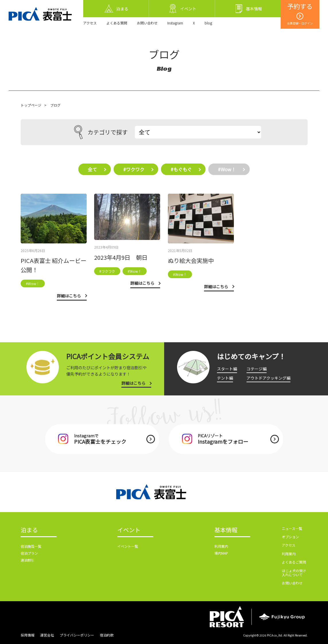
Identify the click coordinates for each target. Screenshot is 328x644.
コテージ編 (257, 369)
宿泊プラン (29, 553)
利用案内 (221, 546)
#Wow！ (227, 169)
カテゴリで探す (101, 132)
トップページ (31, 105)
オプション (290, 537)
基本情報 (226, 530)
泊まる (29, 530)
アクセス (90, 23)
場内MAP (221, 553)
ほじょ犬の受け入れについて (294, 573)
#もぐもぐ (181, 169)
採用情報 (28, 635)
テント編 (225, 378)
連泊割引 (28, 560)
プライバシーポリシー (77, 635)
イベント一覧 (128, 546)
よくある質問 (117, 23)
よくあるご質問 (294, 562)
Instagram (175, 23)
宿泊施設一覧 (31, 546)
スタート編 (227, 369)
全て (92, 169)
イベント (129, 530)
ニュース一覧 (292, 528)
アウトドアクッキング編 (268, 378)
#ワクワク (134, 169)
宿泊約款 (107, 635)
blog (208, 23)
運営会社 (47, 635)
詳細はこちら (133, 383)
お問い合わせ (147, 23)
